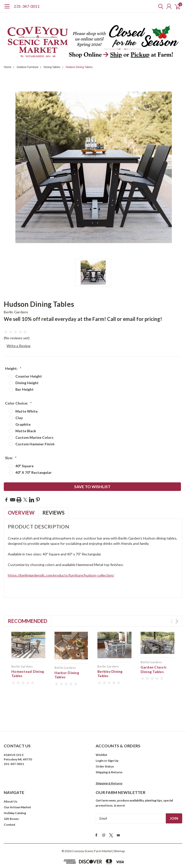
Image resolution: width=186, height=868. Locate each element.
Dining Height (27, 383)
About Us (10, 780)
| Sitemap (118, 829)
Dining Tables (52, 67)
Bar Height (24, 389)
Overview (21, 513)
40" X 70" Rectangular (34, 472)
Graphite (23, 424)
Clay (19, 418)
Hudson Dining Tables (79, 67)
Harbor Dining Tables (67, 675)
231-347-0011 (27, 6)
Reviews (54, 513)
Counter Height (29, 376)
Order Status (105, 745)
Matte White (26, 411)
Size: (11, 458)
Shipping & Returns (109, 751)
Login (100, 739)
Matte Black (26, 431)
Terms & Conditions (69, 849)
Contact (10, 803)
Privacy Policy (95, 849)
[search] (160, 6)
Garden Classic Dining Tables (154, 669)
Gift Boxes (11, 797)
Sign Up (113, 739)
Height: (13, 368)
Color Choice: (18, 403)
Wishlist (101, 733)
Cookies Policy (118, 849)
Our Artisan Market (17, 786)
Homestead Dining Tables (28, 674)
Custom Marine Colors (34, 437)
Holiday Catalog (15, 792)
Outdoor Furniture (28, 67)
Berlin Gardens (16, 312)
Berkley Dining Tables (110, 674)
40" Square (24, 466)
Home (8, 67)
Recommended (28, 621)
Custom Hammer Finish (35, 444)
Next (177, 621)
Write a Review (19, 346)
